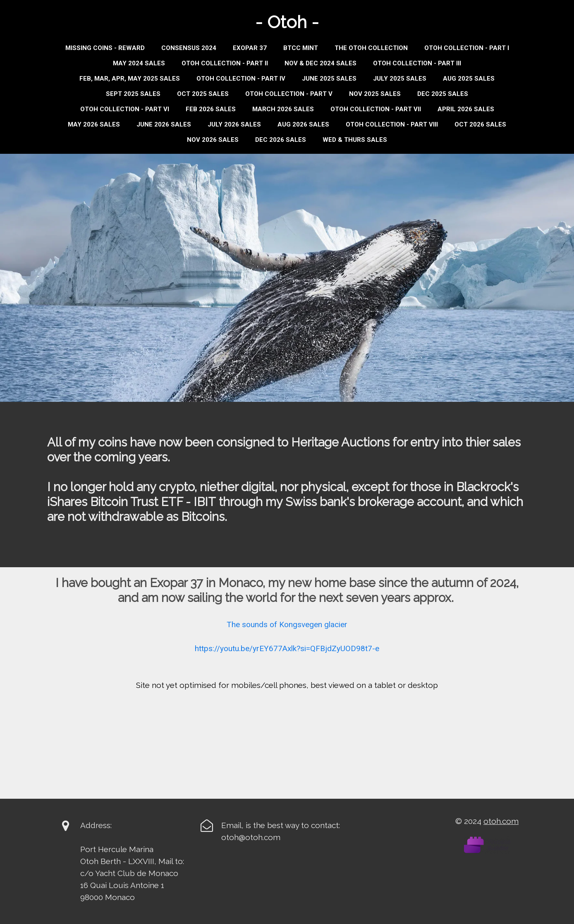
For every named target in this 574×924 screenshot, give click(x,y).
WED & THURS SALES (355, 140)
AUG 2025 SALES (469, 79)
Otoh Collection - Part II (225, 63)
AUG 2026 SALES (303, 124)
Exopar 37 (250, 48)
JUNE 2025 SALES (329, 79)
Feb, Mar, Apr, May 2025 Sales (130, 79)
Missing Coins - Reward (105, 48)
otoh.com (501, 821)
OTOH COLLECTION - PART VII (376, 109)
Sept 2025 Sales (133, 94)
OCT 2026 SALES (480, 124)
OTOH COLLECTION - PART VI (125, 109)
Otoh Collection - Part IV (241, 79)
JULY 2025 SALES (400, 79)
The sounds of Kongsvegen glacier (287, 624)
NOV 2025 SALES (375, 94)
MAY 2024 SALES (139, 63)
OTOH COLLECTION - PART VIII (392, 124)
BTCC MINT (301, 48)
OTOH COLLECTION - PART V (289, 94)
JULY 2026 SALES (234, 124)
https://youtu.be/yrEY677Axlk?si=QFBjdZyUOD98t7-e (287, 648)
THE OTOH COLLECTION (371, 48)
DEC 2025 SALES (443, 94)
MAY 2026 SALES (94, 124)
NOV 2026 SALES (213, 140)
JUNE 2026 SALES (164, 124)
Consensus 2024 (189, 48)
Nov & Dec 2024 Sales (320, 63)
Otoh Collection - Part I (467, 48)
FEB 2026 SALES (211, 109)
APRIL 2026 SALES (466, 109)
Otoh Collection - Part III (417, 63)
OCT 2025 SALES (203, 94)
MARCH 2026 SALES (283, 109)
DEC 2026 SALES (281, 140)
